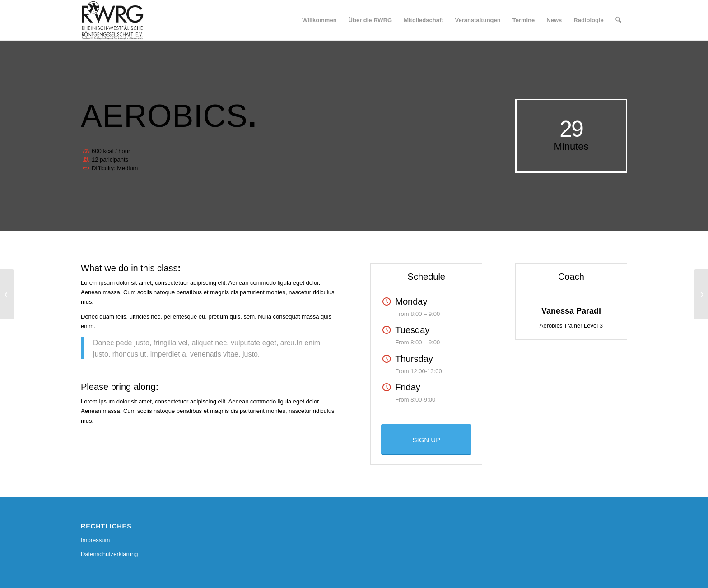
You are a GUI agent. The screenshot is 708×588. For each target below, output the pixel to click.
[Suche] (618, 20)
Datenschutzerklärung (109, 554)
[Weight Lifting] (7, 294)
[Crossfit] (701, 294)
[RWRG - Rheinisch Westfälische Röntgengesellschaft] (112, 20)
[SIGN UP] (426, 440)
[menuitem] (319, 20)
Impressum (95, 540)
